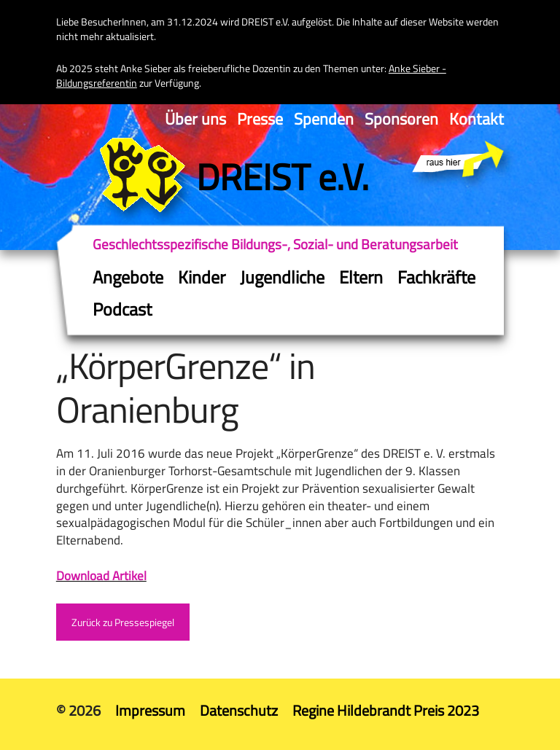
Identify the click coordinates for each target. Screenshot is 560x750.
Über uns (195, 119)
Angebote (128, 277)
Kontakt (477, 119)
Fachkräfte (436, 277)
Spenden (324, 119)
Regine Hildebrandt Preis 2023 (386, 710)
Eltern (361, 277)
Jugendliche (282, 277)
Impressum (150, 710)
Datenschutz (239, 710)
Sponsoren (401, 119)
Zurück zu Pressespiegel (123, 622)
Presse (260, 119)
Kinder (202, 277)
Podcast (122, 309)
